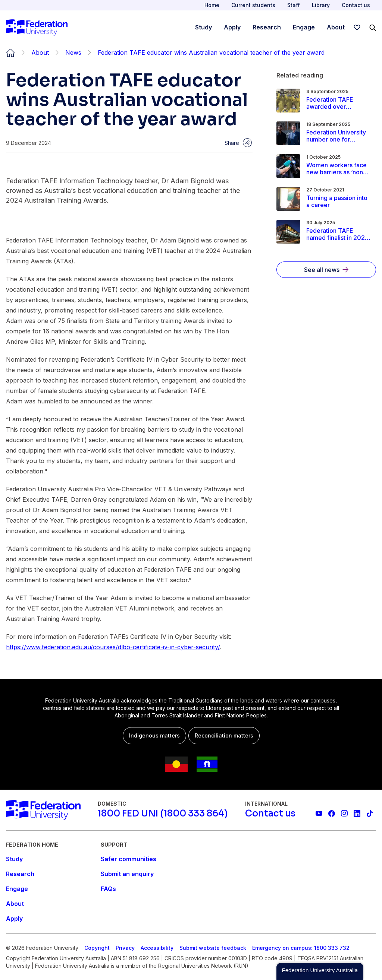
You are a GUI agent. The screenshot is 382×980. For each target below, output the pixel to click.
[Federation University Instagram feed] (344, 814)
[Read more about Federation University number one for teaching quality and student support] (339, 136)
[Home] (37, 28)
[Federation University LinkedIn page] (357, 814)
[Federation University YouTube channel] (319, 814)
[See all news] (326, 270)
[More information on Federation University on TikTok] (370, 814)
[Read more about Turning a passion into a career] (339, 202)
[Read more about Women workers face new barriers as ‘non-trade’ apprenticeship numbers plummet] (339, 169)
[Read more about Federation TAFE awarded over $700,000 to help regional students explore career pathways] (339, 103)
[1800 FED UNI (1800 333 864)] (163, 814)
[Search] (373, 28)
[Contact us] (270, 814)
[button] (320, 971)
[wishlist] (357, 28)
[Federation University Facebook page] (332, 814)
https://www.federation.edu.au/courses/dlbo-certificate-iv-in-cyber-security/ (113, 647)
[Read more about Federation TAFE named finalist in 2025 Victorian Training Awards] (339, 234)
